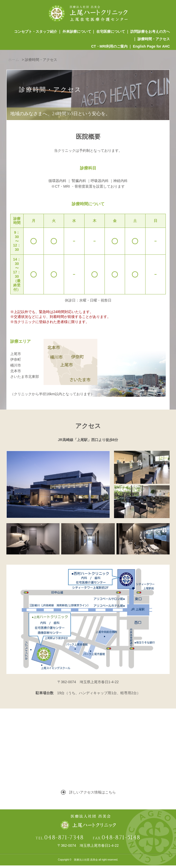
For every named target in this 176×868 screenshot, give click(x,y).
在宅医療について (110, 32)
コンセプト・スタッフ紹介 (35, 32)
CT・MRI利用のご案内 (109, 49)
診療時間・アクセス (154, 40)
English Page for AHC (151, 49)
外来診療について (76, 32)
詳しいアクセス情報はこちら (92, 795)
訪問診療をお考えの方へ (150, 32)
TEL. (60, 841)
